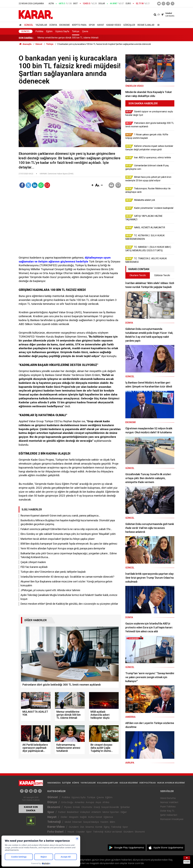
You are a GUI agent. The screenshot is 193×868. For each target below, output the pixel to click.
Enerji (97, 807)
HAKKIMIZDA (54, 783)
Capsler (80, 832)
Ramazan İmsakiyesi (172, 819)
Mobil (68, 822)
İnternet (77, 822)
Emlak (76, 807)
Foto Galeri (55, 832)
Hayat (101, 25)
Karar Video (114, 25)
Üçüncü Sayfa (62, 31)
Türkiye (76, 31)
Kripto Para (79, 25)
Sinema (90, 827)
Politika (39, 31)
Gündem (74, 827)
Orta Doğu (67, 802)
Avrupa (90, 802)
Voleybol (85, 812)
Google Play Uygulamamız (129, 848)
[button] (92, 185)
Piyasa (68, 807)
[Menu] (158, 25)
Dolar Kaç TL (167, 811)
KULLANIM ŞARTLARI (108, 783)
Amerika (79, 802)
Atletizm (96, 812)
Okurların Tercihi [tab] (138, 275)
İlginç (107, 827)
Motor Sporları (111, 812)
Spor (92, 25)
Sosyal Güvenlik (110, 807)
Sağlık (83, 817)
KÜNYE (76, 783)
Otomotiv (87, 807)
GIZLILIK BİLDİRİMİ (129, 783)
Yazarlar (41, 25)
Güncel (29, 25)
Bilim (112, 822)
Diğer (124, 812)
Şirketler (125, 807)
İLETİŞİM (66, 783)
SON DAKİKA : (26, 38)
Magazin (74, 817)
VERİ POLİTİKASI (147, 783)
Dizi (82, 827)
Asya (98, 802)
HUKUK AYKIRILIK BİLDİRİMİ (171, 783)
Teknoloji (54, 822)
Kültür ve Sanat (113, 832)
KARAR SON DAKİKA (31, 809)
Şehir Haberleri (169, 815)
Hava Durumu (168, 798)
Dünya (53, 25)
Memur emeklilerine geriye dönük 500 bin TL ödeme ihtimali (68, 38)
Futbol (62, 812)
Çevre (85, 31)
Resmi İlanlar (146, 25)
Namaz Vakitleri (169, 802)
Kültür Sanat (95, 817)
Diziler (64, 817)
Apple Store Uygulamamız (168, 848)
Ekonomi (65, 25)
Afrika (106, 802)
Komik (99, 827)
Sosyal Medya (91, 822)
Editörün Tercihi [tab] (162, 275)
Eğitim (49, 31)
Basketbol (73, 812)
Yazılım (104, 822)
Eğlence (108, 817)
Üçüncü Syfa (78, 797)
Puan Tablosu (168, 807)
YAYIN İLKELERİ (88, 783)
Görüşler (129, 25)
